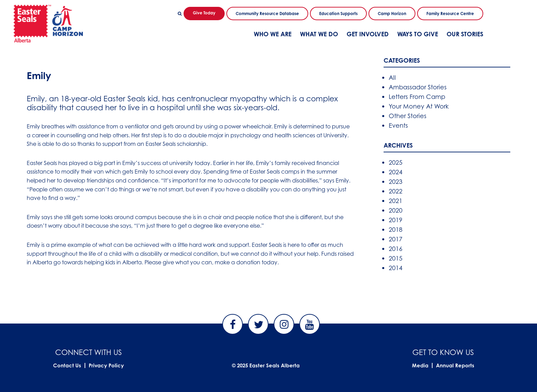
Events (398, 125)
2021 (396, 201)
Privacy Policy (106, 365)
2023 (396, 181)
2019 (396, 220)
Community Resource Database (267, 14)
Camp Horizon (392, 14)
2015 (396, 258)
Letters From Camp (417, 97)
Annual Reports (455, 365)
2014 (396, 268)
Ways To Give (418, 34)
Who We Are (273, 34)
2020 (396, 210)
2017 (396, 239)
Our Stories (465, 34)
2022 (396, 191)
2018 (396, 229)
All (392, 77)
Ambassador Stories (418, 87)
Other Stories (408, 116)
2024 (396, 172)
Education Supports (338, 14)
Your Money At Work (419, 106)
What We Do (319, 34)
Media (420, 365)
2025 (396, 162)
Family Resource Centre (450, 14)
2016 (396, 249)
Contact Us (67, 365)
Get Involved (368, 34)
